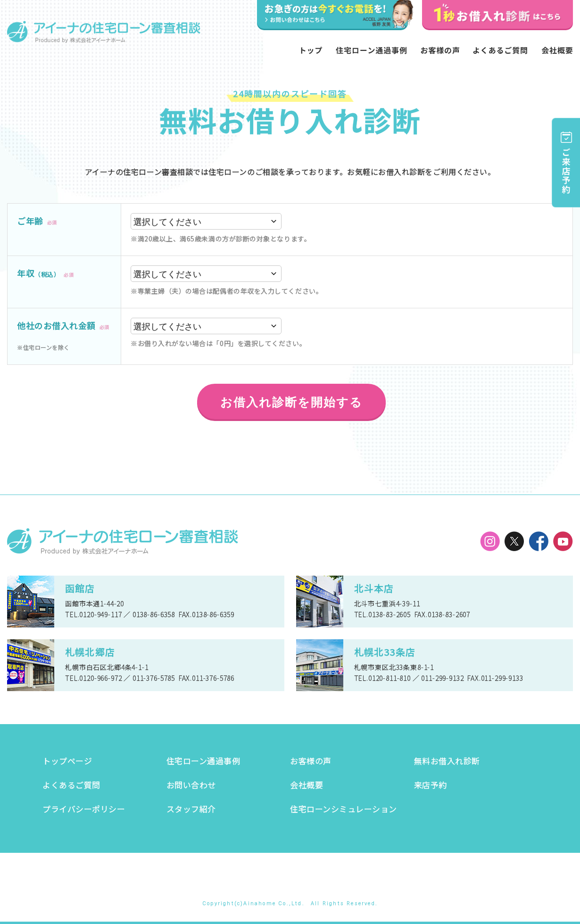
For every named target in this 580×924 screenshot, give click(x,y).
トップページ (67, 761)
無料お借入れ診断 (447, 761)
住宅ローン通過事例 (203, 761)
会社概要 (307, 785)
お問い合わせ (191, 785)
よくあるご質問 (71, 785)
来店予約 (431, 785)
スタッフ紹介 (191, 809)
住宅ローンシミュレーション (344, 809)
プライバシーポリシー (84, 809)
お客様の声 (311, 761)
